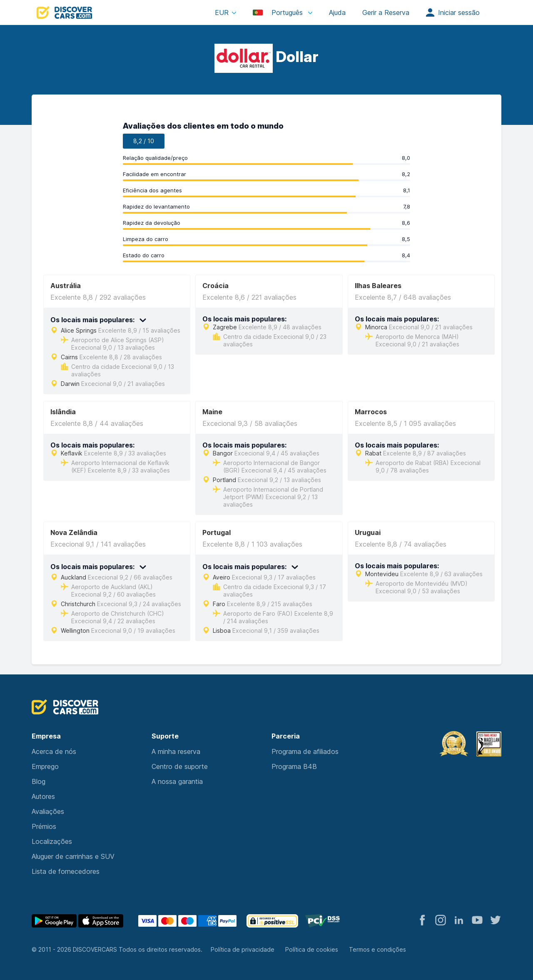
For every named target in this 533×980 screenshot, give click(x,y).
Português (279, 12)
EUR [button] (222, 12)
